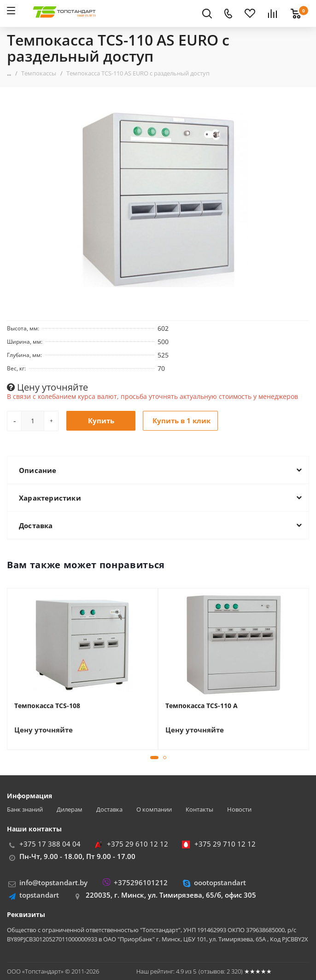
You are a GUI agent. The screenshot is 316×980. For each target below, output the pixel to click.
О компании (154, 810)
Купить (101, 421)
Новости (239, 810)
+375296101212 (141, 882)
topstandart (39, 895)
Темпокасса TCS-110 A (202, 706)
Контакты (199, 810)
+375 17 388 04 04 (50, 844)
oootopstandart (220, 882)
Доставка (109, 810)
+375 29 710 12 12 (225, 844)
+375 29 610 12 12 (138, 844)
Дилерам (70, 810)
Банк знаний (25, 810)
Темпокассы (39, 73)
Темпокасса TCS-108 (47, 706)
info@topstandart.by (53, 882)
